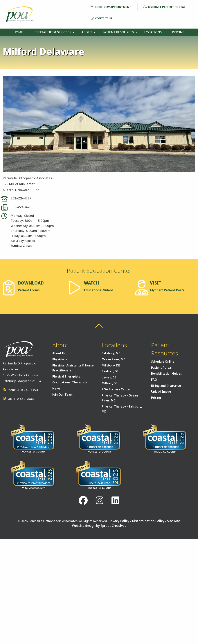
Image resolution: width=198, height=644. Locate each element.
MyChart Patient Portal (164, 7)
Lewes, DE (109, 377)
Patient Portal (161, 368)
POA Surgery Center (116, 389)
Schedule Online (163, 362)
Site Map (174, 521)
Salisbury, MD (111, 353)
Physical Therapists (66, 376)
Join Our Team (62, 394)
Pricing (178, 32)
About (87, 32)
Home (18, 32)
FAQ (154, 380)
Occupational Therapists (70, 382)
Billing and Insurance (166, 386)
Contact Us (102, 18)
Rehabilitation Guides (166, 373)
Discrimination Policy (148, 521)
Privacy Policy (119, 521)
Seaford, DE (110, 371)
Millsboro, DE (111, 365)
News (56, 388)
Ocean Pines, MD (114, 359)
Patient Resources (118, 32)
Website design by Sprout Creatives (99, 526)
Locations (153, 32)
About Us (59, 353)
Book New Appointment (111, 7)
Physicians (60, 359)
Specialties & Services (53, 32)
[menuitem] (18, 32)
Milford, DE (109, 383)
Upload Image (161, 392)
